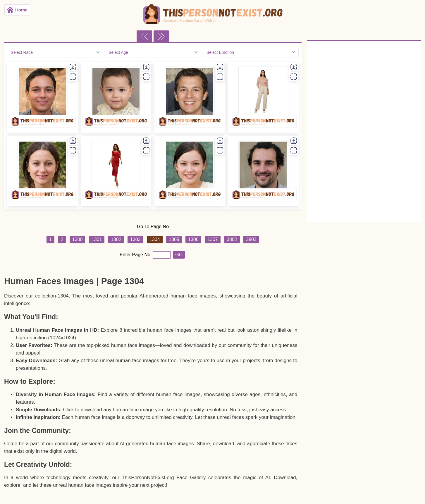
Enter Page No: (136, 255)
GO (179, 255)
